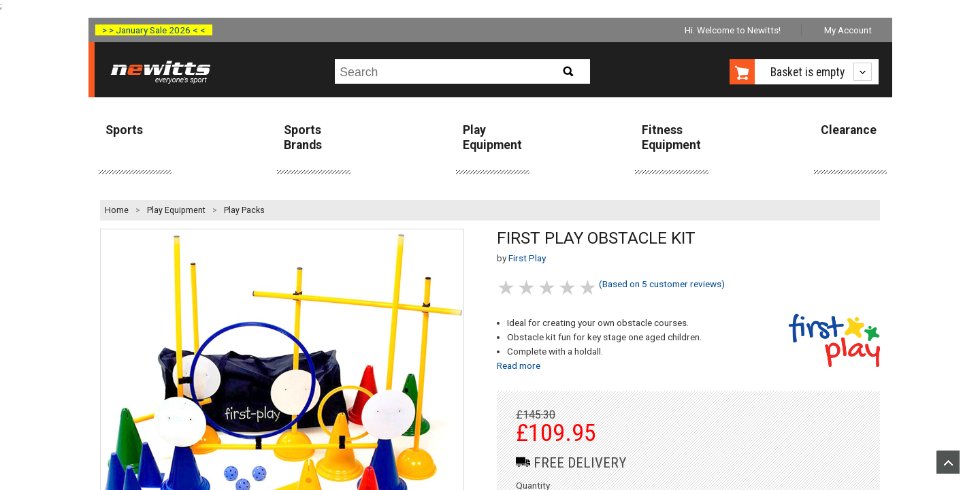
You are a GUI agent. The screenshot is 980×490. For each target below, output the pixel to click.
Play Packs (244, 210)
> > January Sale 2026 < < (154, 30)
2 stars (527, 288)
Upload (948, 462)
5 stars (589, 288)
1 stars (507, 288)
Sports (124, 130)
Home (117, 210)
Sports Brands (303, 137)
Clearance (849, 130)
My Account (848, 30)
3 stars (548, 288)
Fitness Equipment (671, 137)
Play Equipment (492, 137)
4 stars (568, 288)
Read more (519, 365)
